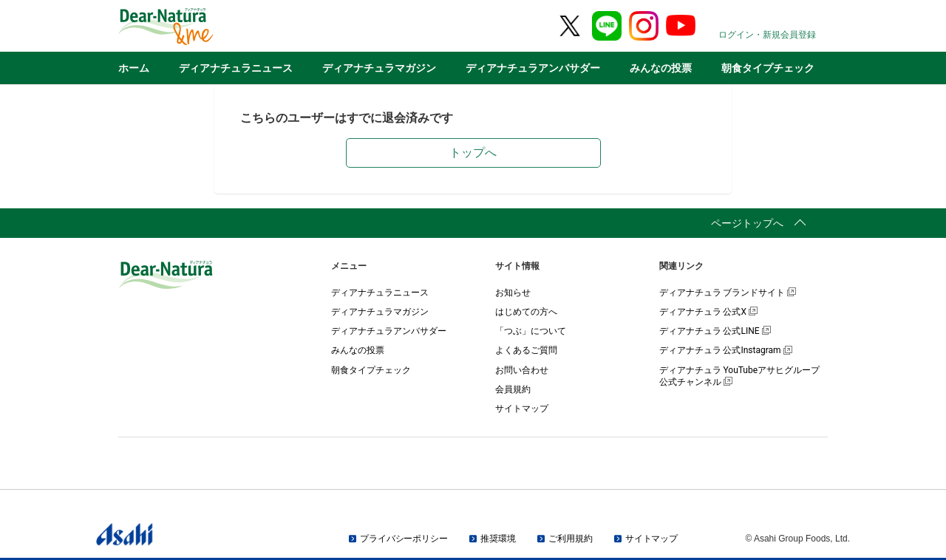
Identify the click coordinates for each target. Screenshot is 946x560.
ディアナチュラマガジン (379, 68)
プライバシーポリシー (404, 539)
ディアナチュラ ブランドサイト (728, 293)
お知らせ (513, 293)
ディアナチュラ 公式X (709, 312)
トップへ (473, 153)
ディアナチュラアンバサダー (533, 68)
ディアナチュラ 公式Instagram (726, 350)
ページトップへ (747, 223)
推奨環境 (498, 539)
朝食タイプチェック (768, 68)
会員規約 (513, 389)
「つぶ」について (531, 331)
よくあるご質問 (526, 350)
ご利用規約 (570, 539)
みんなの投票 (661, 68)
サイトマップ (522, 409)
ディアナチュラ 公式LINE (715, 331)
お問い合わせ (522, 370)
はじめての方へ (526, 312)
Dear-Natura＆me (203, 27)
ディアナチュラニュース (236, 68)
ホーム (134, 68)
